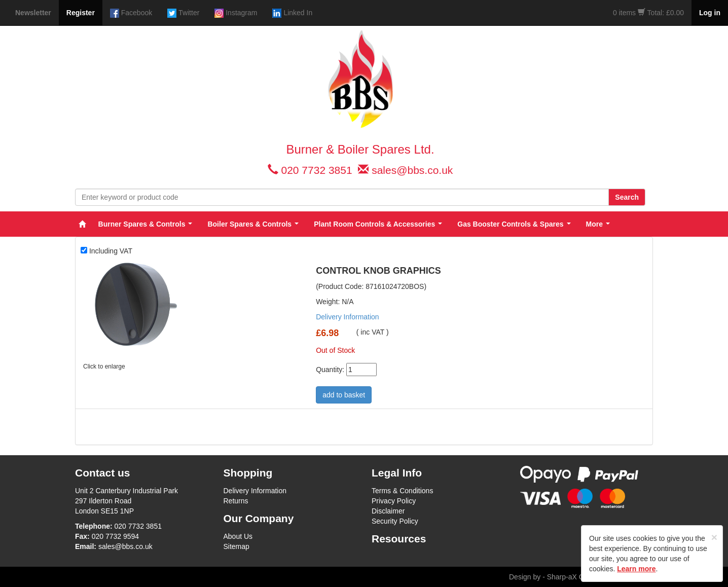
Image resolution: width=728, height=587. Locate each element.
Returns (236, 501)
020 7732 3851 (316, 170)
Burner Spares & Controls (145, 224)
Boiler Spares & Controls (253, 224)
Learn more (636, 569)
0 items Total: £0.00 (648, 13)
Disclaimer (388, 511)
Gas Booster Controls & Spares (514, 224)
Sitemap (236, 546)
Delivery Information (348, 317)
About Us (238, 536)
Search (627, 197)
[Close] (714, 537)
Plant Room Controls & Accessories (378, 224)
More (598, 224)
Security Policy (395, 521)
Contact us (103, 473)
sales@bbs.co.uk (412, 170)
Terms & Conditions (402, 491)
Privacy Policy (394, 501)
